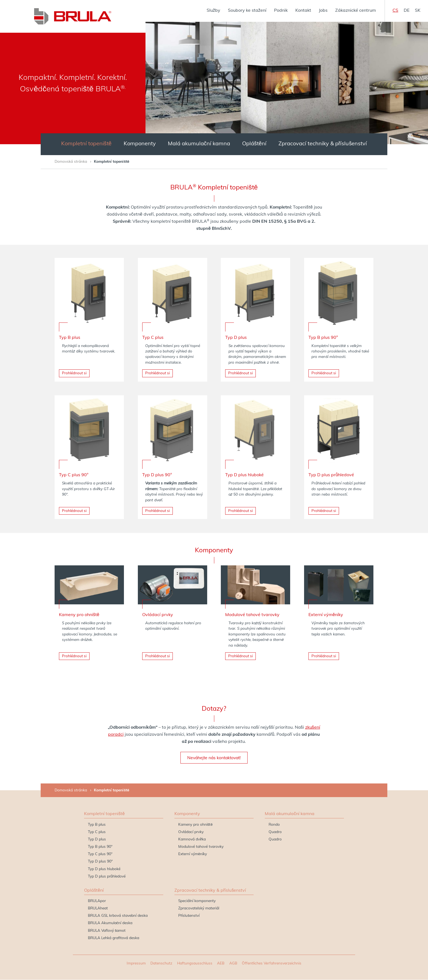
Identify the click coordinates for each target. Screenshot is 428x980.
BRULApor (97, 901)
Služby (213, 10)
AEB (221, 963)
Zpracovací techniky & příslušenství (323, 143)
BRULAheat (98, 908)
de (407, 10)
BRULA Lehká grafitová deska (114, 938)
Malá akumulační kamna (199, 143)
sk (418, 10)
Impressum (136, 963)
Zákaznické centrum (356, 10)
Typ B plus (97, 824)
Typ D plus (97, 839)
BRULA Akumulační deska (110, 923)
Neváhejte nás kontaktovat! (214, 758)
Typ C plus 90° (100, 854)
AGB (233, 963)
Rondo (274, 824)
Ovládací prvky (191, 832)
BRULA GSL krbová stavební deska (118, 916)
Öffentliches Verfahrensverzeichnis (272, 963)
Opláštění (254, 143)
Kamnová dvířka (192, 839)
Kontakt (303, 10)
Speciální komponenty (197, 901)
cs (395, 10)
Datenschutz (161, 963)
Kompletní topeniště (86, 143)
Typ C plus (97, 832)
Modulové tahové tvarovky (201, 847)
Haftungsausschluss (195, 963)
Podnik (281, 10)
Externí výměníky (193, 854)
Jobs (323, 10)
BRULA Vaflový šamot (107, 931)
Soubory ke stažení (247, 10)
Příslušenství (189, 916)
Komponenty (140, 143)
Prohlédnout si (74, 373)
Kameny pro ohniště (195, 824)
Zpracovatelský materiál (199, 908)
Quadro (275, 832)
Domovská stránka (71, 161)
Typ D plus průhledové (107, 876)
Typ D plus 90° (100, 861)
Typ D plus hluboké (104, 869)
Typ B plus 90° (100, 847)
